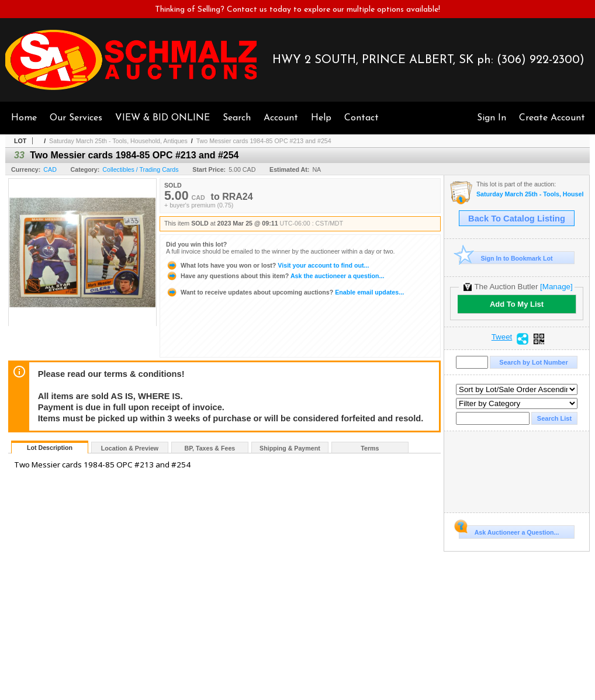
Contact (362, 118)
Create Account (552, 118)
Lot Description (50, 448)
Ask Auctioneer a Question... (509, 531)
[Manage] (556, 287)
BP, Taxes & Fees (210, 448)
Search (237, 118)
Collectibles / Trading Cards (140, 169)
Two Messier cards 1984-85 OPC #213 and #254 (264, 141)
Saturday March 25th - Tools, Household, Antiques (118, 141)
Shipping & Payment (290, 448)
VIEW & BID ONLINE (162, 118)
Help (321, 118)
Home (24, 118)
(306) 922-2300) (541, 60)
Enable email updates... (285, 292)
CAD (50, 169)
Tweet (502, 337)
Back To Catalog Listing (517, 219)
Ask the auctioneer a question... (275, 276)
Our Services (76, 118)
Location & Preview (130, 448)
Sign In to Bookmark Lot (506, 258)
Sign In (492, 118)
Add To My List (517, 304)
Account (281, 118)
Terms (370, 448)
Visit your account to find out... (267, 265)
